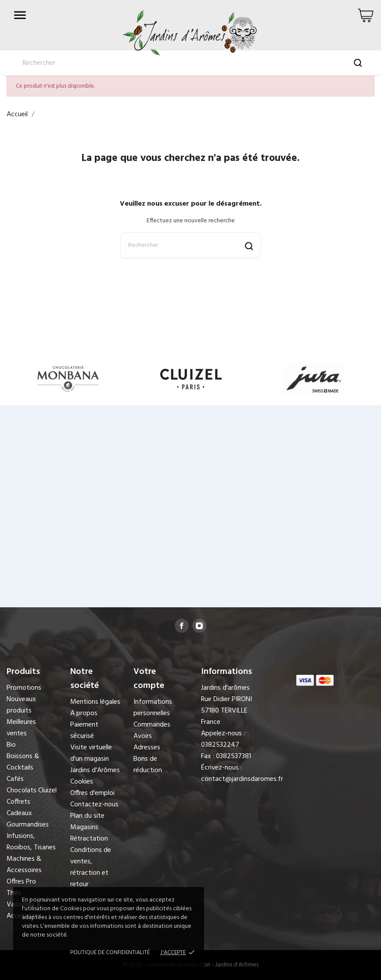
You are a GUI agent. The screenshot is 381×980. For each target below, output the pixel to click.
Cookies (82, 782)
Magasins (84, 827)
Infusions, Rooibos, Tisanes (31, 842)
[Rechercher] (190, 245)
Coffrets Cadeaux (19, 808)
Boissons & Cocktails (23, 762)
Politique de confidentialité (110, 953)
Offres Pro (21, 882)
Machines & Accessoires (24, 865)
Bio (11, 745)
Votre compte (149, 679)
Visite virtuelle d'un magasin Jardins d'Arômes (95, 759)
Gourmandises (28, 825)
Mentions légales (95, 702)
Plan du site (87, 816)
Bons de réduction (148, 765)
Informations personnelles (153, 708)
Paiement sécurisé (84, 731)
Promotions (24, 688)
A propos (84, 713)
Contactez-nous (94, 805)
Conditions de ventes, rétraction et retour (91, 867)
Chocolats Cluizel (32, 791)
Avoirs (143, 736)
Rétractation (89, 839)
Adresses (147, 748)
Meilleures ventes (21, 728)
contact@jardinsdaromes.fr (242, 779)
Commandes (152, 725)
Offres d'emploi (92, 793)
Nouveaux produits (21, 705)
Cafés (15, 779)
